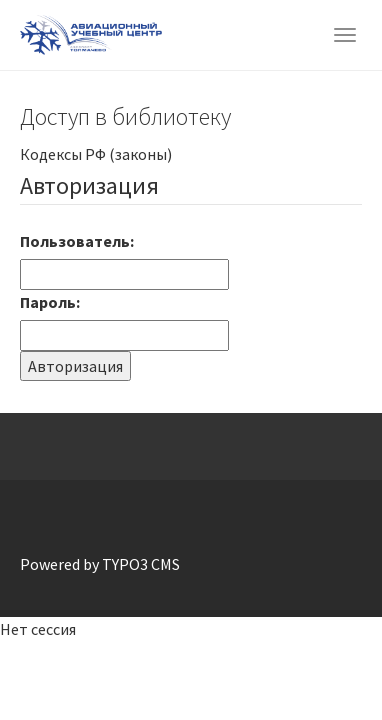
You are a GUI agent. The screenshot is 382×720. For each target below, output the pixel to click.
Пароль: (50, 302)
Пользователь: (77, 241)
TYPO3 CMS (141, 564)
